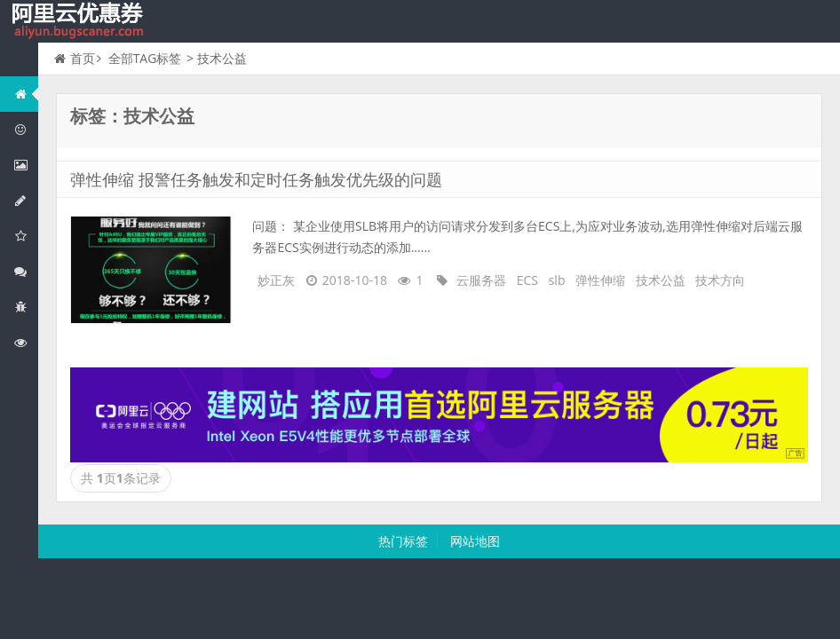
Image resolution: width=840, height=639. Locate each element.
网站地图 (475, 541)
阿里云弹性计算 (26, 165)
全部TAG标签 (145, 58)
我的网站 (80, 21)
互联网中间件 (26, 307)
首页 (75, 58)
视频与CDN (26, 271)
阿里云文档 (26, 342)
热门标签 (403, 541)
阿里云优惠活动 (26, 129)
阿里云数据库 (26, 200)
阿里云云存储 (26, 236)
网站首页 (26, 94)
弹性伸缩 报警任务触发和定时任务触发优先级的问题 (256, 179)
